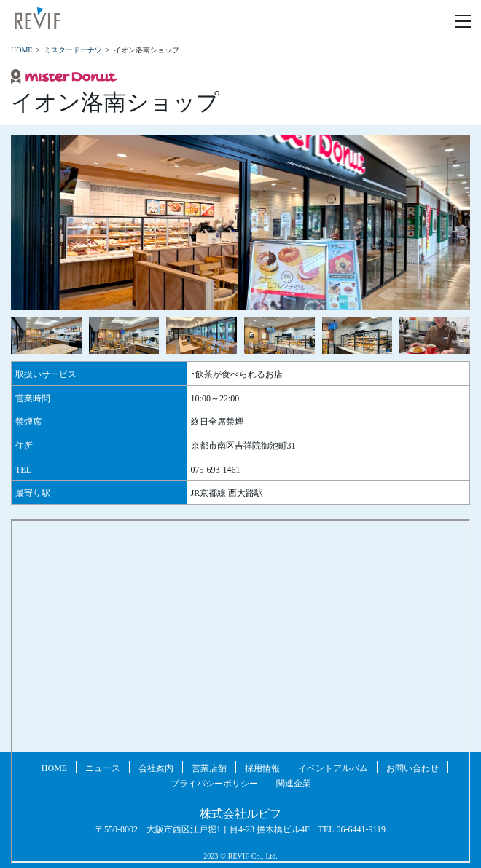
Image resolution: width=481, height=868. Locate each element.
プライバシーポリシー (214, 782)
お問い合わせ (412, 767)
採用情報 (262, 767)
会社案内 (156, 767)
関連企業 (294, 782)
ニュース (103, 767)
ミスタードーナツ (73, 49)
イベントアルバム (333, 767)
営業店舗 (209, 767)
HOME (21, 49)
